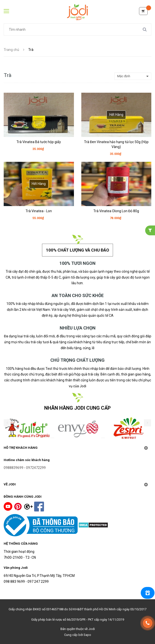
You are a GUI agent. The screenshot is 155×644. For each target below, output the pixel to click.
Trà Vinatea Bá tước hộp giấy (39, 142)
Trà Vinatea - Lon (39, 211)
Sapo (87, 635)
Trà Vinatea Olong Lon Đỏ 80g (116, 211)
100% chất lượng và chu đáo (77, 250)
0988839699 (14, 468)
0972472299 (36, 468)
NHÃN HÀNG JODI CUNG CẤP (77, 408)
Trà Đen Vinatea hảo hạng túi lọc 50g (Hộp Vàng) (116, 144)
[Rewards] (148, 593)
